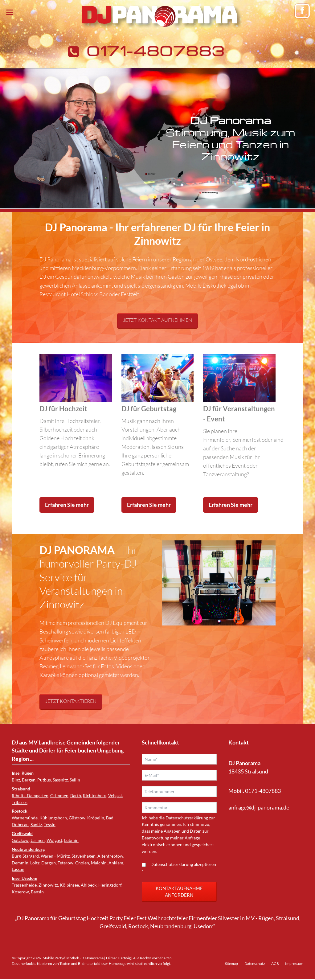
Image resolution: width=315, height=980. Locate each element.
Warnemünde (25, 818)
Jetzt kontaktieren (71, 701)
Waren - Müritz (55, 856)
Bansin (37, 892)
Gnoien (82, 863)
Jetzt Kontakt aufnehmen (157, 320)
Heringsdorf (110, 885)
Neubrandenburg (28, 849)
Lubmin (71, 840)
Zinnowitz (48, 885)
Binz (16, 780)
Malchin (99, 863)
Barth (76, 795)
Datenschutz (255, 965)
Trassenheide (24, 885)
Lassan (18, 869)
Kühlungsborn (53, 818)
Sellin (75, 780)
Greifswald (22, 833)
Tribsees (20, 802)
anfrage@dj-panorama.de (259, 808)
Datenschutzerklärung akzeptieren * (179, 869)
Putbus (44, 780)
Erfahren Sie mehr (67, 505)
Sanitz (36, 824)
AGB (275, 965)
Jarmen (38, 840)
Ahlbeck (89, 885)
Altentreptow (110, 856)
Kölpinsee (69, 885)
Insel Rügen (23, 773)
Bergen (29, 780)
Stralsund (21, 789)
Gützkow (20, 840)
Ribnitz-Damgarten (30, 795)
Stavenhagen (84, 856)
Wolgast (54, 840)
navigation (10, 12)
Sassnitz (60, 780)
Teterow (65, 863)
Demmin (20, 863)
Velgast (115, 795)
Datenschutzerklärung (187, 819)
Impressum (294, 965)
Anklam (116, 863)
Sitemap (231, 965)
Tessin (50, 824)
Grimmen (59, 795)
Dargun (49, 863)
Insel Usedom (25, 878)
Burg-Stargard (25, 856)
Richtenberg (95, 795)
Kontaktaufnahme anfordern (179, 893)
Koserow (20, 892)
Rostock (20, 811)
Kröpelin (96, 818)
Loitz (35, 863)
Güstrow (77, 818)
